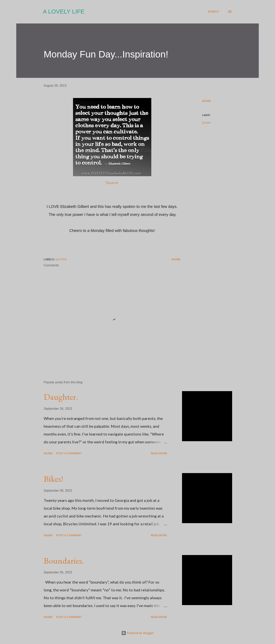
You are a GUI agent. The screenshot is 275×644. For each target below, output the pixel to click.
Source (112, 182)
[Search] (213, 12)
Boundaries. (64, 561)
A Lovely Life (64, 11)
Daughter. (61, 397)
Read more (159, 453)
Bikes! (53, 479)
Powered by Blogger (138, 633)
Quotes (206, 123)
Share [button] (206, 101)
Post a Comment (69, 453)
